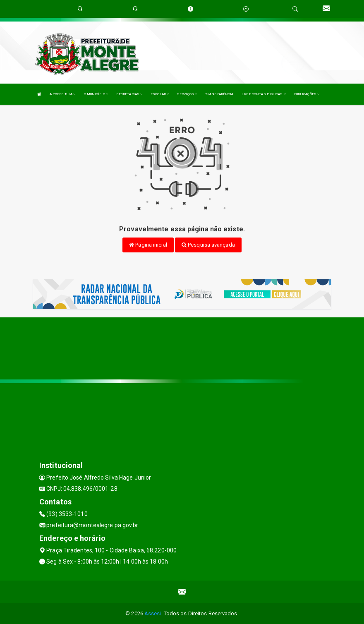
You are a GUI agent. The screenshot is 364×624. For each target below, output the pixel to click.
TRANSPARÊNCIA (219, 94)
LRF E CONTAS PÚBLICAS (263, 94)
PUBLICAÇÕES (307, 94)
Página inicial (148, 245)
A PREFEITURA (62, 94)
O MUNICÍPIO (96, 94)
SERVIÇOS (187, 94)
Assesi (153, 613)
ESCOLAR (160, 94)
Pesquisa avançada (208, 245)
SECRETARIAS (129, 94)
